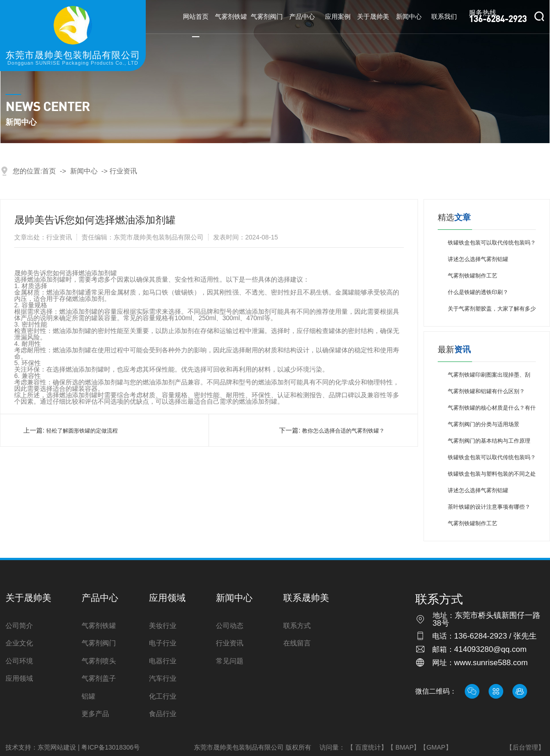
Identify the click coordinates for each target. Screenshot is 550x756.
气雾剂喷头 (99, 661)
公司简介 (19, 625)
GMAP (436, 747)
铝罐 (88, 696)
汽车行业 (163, 678)
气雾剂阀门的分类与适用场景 (484, 424)
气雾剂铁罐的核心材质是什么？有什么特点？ (492, 410)
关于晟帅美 (373, 17)
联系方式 (297, 625)
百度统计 (368, 747)
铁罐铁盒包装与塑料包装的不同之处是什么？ (492, 476)
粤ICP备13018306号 (110, 747)
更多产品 (95, 714)
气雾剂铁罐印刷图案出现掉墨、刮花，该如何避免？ (489, 377)
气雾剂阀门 (267, 17)
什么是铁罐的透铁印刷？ (478, 292)
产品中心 (302, 17)
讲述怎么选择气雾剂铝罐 (478, 259)
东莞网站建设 (57, 747)
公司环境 (19, 661)
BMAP (405, 747)
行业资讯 (123, 171)
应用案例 (338, 17)
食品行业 (163, 714)
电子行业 (163, 643)
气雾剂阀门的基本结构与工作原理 (489, 441)
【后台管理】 (525, 747)
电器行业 (163, 661)
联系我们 (444, 17)
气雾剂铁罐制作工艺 (473, 276)
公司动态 (230, 625)
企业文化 (19, 643)
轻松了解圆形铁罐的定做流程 (82, 431)
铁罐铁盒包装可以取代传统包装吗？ (492, 243)
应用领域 (19, 678)
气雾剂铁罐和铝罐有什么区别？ (486, 391)
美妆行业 (163, 625)
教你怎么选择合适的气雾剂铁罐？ (343, 431)
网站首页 (196, 17)
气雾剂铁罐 (231, 17)
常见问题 (230, 661)
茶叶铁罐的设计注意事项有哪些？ (489, 507)
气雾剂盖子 (99, 678)
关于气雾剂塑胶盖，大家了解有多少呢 (492, 311)
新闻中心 (409, 17)
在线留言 (297, 643)
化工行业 (163, 696)
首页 (49, 171)
